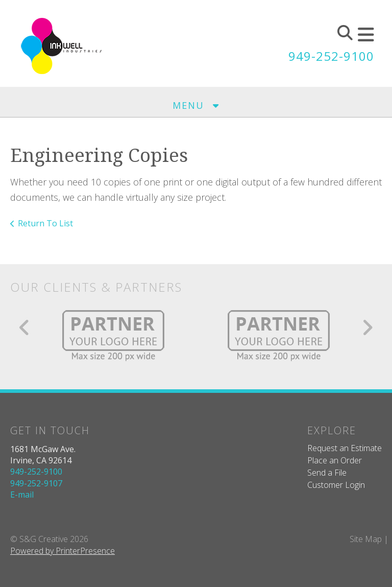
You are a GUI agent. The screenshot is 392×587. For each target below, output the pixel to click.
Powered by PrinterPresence (63, 551)
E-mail (22, 495)
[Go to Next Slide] (367, 327)
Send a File (327, 473)
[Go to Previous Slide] (25, 327)
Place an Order (335, 460)
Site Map (366, 539)
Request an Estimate (345, 448)
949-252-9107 (36, 483)
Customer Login (336, 485)
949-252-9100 (331, 56)
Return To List (45, 223)
